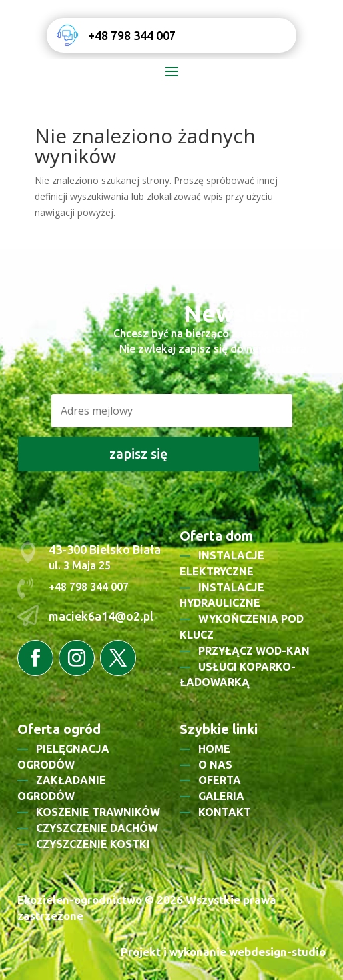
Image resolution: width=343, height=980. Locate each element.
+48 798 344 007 (132, 35)
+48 (59, 587)
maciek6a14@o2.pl (101, 616)
